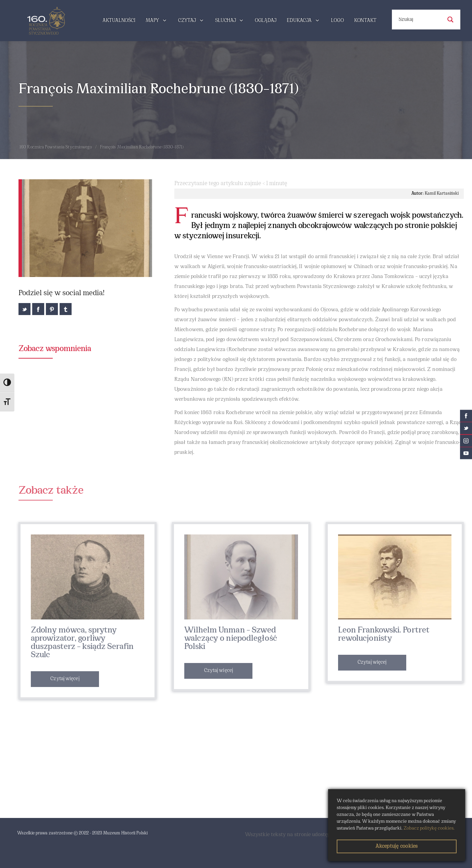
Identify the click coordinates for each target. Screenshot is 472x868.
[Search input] (420, 20)
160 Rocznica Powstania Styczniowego (56, 147)
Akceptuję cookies (396, 846)
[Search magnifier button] (450, 20)
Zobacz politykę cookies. (429, 828)
